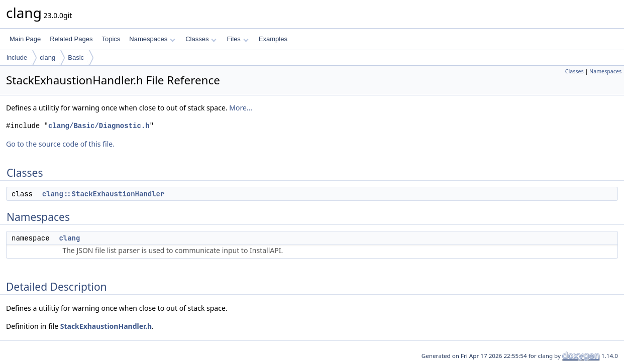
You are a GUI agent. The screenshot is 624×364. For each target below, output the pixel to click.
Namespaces (152, 39)
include (17, 57)
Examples (273, 39)
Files (237, 39)
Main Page (25, 39)
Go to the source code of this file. (60, 144)
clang (47, 57)
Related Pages (71, 39)
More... (241, 108)
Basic (76, 57)
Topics (111, 39)
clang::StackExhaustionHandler (103, 194)
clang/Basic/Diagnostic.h (99, 126)
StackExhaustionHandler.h (106, 326)
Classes (201, 39)
